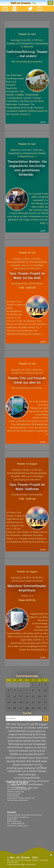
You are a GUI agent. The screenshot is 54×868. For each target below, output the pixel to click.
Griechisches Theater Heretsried (21, 798)
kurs (46, 758)
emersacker (15, 741)
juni (44, 747)
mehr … (44, 122)
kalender (24, 751)
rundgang (29, 768)
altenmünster (17, 731)
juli (39, 747)
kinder (14, 754)
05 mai (11, 724)
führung (14, 744)
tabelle (33, 771)
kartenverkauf (37, 751)
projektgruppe (15, 768)
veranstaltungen (27, 775)
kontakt (29, 754)
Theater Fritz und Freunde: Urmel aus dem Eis (27, 380)
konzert (39, 754)
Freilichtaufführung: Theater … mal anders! (27, 54)
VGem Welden (13, 796)
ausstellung (25, 734)
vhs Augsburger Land (16, 787)
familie (27, 741)
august (13, 734)
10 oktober (30, 728)
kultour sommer (17, 758)
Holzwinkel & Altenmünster (19, 790)
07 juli (30, 724)
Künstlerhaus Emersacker (18, 800)
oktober (17, 765)
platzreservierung (32, 765)
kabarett (14, 751)
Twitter (32, 6)
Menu (48, 0)
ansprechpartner (36, 731)
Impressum (12, 826)
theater (42, 771)
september (14, 771)
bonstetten (40, 738)
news (44, 761)
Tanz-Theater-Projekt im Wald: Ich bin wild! (27, 276)
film (44, 741)
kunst (39, 758)
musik (36, 761)
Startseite (4, 6)
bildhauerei (26, 738)
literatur (21, 761)
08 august (41, 724)
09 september (15, 728)
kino (22, 754)
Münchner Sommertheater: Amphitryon (27, 588)
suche (25, 771)
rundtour (41, 768)
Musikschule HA (14, 794)
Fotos (42, 6)
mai (29, 761)
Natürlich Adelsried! (16, 792)
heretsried (26, 744)
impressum (31, 747)
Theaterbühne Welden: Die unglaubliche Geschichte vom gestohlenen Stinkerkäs (27, 168)
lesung (11, 761)
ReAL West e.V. (13, 785)
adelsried (43, 728)
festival (36, 741)
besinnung (39, 734)
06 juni (21, 724)
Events (13, 6)
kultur (32, 758)
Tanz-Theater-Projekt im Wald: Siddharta (27, 487)
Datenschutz (23, 826)
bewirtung (13, 738)
